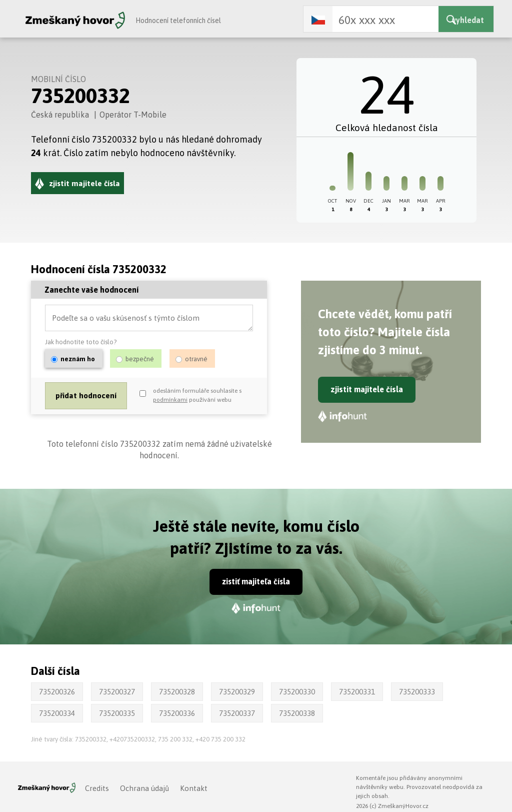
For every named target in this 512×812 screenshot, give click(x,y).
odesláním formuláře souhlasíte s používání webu (197, 396)
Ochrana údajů (144, 788)
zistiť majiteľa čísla (256, 581)
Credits (97, 788)
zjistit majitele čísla (367, 389)
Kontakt (194, 788)
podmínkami (170, 401)
